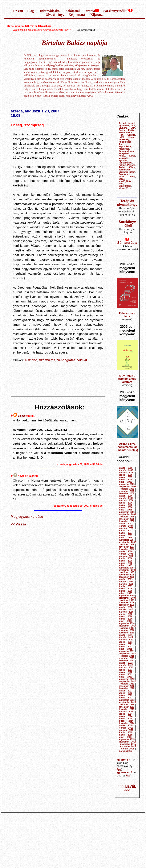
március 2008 (126, 556)
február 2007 (126, 526)
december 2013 (126, 709)
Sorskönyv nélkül (116, 11)
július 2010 (125, 621)
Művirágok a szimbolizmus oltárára (127, 379)
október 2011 (127, 656)
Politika (122, 165)
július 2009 (125, 593)
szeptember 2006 (127, 514)
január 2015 (126, 726)
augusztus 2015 (127, 739)
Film (121, 135)
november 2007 (127, 547)
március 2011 (126, 640)
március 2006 (126, 500)
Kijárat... (97, 15)
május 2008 (125, 561)
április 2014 (125, 714)
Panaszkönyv (125, 163)
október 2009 (127, 600)
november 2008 (127, 575)
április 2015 (125, 732)
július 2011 (125, 649)
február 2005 (126, 470)
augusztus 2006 (127, 512)
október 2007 (127, 545)
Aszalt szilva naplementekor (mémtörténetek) (127, 447)
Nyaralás (123, 160)
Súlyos (132, 167)
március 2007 (126, 528)
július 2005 (125, 482)
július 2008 (125, 565)
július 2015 (125, 737)
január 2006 (126, 496)
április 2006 (125, 503)
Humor (132, 137)
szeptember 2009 (127, 598)
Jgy (119, 769)
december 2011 (126, 661)
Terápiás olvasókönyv (127, 203)
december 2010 (126, 633)
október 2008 (127, 572)
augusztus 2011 (127, 651)
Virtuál (82, 360)
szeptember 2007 (127, 542)
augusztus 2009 (127, 596)
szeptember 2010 (127, 626)
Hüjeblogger (125, 142)
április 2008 (125, 558)
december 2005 (126, 493)
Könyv (122, 156)
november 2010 (127, 630)
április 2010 (125, 614)
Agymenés (124, 126)
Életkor (132, 130)
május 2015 (125, 735)
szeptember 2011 (127, 654)
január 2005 (126, 468)
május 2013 (125, 695)
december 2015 (128, 746)
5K (120, 123)
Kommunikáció (126, 151)
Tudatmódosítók (50, 11)
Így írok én (123, 760)
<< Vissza (18, 524)
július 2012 (125, 677)
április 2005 (125, 475)
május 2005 (125, 477)
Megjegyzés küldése (27, 517)
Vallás (122, 179)
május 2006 (125, 505)
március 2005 (126, 473)
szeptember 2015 (127, 742)
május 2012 (125, 672)
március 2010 (126, 612)
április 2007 (125, 531)
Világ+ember (125, 186)
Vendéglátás (66, 360)
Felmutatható (125, 133)
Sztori (132, 172)
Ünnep (132, 177)
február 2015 (126, 728)
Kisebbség (124, 149)
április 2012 (125, 670)
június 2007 (125, 535)
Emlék (122, 130)
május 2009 (125, 589)
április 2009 (125, 586)
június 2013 (125, 698)
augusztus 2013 (127, 700)
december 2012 (126, 688)
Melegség (123, 158)
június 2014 (125, 719)
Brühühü (123, 128)
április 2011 (125, 642)
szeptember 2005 (127, 487)
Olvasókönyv (55, 15)
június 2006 (125, 507)
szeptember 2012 (127, 681)
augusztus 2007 (127, 540)
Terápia (90, 11)
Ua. (128, 776)
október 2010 (127, 628)
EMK (133, 128)
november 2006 (127, 519)
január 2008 (126, 551)
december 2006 (126, 521)
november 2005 (127, 491)
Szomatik (123, 172)
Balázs (22, 416)
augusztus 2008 (127, 568)
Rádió (122, 167)
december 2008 (126, 577)
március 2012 (126, 668)
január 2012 (126, 663)
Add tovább (129, 123)
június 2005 (125, 480)
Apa (133, 126)
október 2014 (126, 721)
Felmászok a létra (127, 315)
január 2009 (126, 579)
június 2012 (125, 674)
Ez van (18, 11)
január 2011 (126, 635)
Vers (121, 184)
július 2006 (125, 510)
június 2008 (125, 563)
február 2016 (127, 749)
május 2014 (125, 716)
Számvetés (47, 360)
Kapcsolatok (125, 146)
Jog (121, 144)
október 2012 (127, 684)
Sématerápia (127, 243)
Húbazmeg (124, 140)
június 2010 (125, 619)
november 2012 (127, 686)
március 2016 (125, 751)
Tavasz (122, 177)
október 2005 (127, 489)
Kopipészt (124, 153)
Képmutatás (77, 15)
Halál (121, 137)
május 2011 (125, 644)
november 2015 (128, 744)
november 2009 (127, 603)
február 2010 (126, 609)
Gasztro (131, 135)
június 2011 (125, 647)
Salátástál (73, 11)
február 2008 (126, 554)
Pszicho (31, 360)
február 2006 (126, 498)
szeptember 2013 (127, 702)
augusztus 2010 (127, 623)
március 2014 (126, 712)
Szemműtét (124, 170)
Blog (30, 11)
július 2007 (125, 538)
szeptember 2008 (127, 570)
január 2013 (126, 691)
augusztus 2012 (127, 679)
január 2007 (126, 524)
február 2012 (126, 665)
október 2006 (127, 517)
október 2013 (127, 705)
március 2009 (126, 584)
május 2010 (125, 616)
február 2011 (126, 637)
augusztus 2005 (127, 484)
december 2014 (126, 723)
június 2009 (125, 591)
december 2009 (126, 605)
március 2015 (126, 730)
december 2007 (126, 549)
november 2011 (127, 658)
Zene (129, 188)
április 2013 (125, 693)
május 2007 (125, 533)
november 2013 (127, 707)
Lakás (132, 156)
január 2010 (126, 607)
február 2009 (126, 582)
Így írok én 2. (125, 772)
